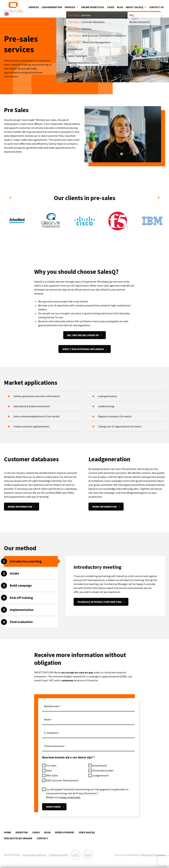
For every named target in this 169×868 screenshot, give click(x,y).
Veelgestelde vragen (18, 838)
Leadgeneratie (101, 776)
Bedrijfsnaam (52, 707)
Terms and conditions (34, 855)
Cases (111, 8)
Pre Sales (51, 766)
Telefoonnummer (54, 747)
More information (20, 507)
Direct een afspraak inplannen (83, 350)
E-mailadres (51, 733)
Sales (49, 771)
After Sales (52, 776)
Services (34, 8)
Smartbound (100, 766)
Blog (120, 8)
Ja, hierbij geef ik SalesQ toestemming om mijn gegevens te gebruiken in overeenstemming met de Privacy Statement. (87, 792)
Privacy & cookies (59, 855)
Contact (42, 838)
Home (8, 832)
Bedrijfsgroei (65, 832)
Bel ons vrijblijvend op (83, 336)
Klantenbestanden (103, 771)
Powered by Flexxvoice (152, 855)
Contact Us (156, 8)
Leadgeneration (52, 8)
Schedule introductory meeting (100, 603)
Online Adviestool (93, 8)
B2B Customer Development (62, 781)
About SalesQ (135, 8)
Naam (47, 720)
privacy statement (70, 798)
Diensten (22, 832)
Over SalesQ (87, 832)
